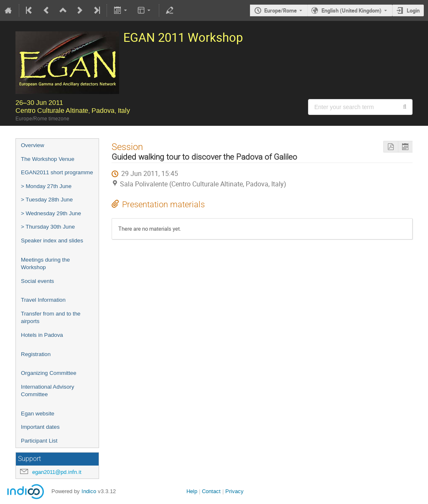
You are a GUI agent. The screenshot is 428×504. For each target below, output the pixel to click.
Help (192, 491)
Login (413, 10)
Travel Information (43, 300)
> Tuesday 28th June (47, 200)
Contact (211, 491)
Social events (37, 281)
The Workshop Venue (48, 159)
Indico (89, 491)
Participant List (39, 441)
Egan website (38, 414)
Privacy (234, 491)
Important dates (40, 427)
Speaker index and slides (52, 241)
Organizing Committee (49, 373)
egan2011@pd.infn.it (57, 472)
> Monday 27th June (46, 186)
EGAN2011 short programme (57, 172)
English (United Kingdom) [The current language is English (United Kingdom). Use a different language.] (352, 10)
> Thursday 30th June (48, 227)
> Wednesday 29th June (51, 213)
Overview (33, 145)
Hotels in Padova (42, 335)
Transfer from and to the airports (51, 318)
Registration (36, 354)
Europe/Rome (280, 10)
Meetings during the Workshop (45, 264)
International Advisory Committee (47, 391)
